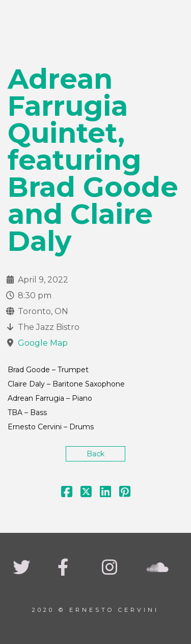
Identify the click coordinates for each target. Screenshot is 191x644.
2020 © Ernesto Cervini (95, 610)
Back (95, 454)
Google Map (43, 343)
